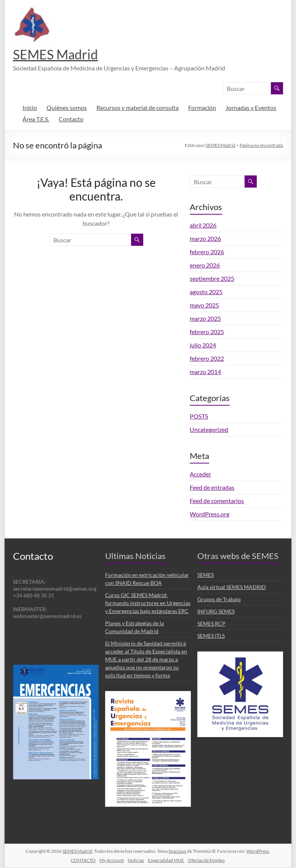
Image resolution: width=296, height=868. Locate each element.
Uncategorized (209, 430)
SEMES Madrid (58, 54)
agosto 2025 (206, 292)
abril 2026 (203, 225)
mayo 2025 (204, 305)
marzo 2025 (205, 319)
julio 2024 (203, 345)
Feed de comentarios (217, 501)
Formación (202, 108)
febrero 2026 (207, 252)
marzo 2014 (205, 372)
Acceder (200, 474)
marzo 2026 (205, 239)
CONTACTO (83, 861)
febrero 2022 (207, 359)
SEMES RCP (211, 624)
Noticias (136, 861)
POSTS (199, 416)
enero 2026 (205, 265)
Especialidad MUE (166, 861)
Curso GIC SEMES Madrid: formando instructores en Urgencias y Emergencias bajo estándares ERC (148, 603)
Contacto (71, 119)
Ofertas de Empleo (206, 861)
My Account (112, 861)
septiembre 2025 (212, 279)
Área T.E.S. (36, 119)
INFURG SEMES (216, 612)
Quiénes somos (67, 108)
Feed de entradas (212, 488)
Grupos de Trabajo (219, 600)
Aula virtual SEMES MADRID (232, 587)
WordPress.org (210, 514)
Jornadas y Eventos (251, 108)
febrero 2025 (207, 332)
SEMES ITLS (211, 636)
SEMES (206, 575)
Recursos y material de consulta (138, 108)
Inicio (30, 108)
